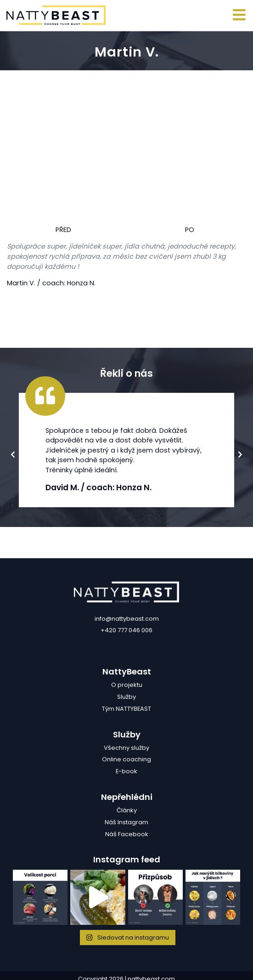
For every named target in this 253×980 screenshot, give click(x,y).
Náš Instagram (126, 822)
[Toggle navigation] (239, 15)
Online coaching (126, 759)
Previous (13, 456)
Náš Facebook (127, 834)
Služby (126, 697)
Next (240, 456)
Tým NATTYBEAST (126, 709)
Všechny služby (126, 748)
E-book (126, 771)
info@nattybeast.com (127, 619)
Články (127, 810)
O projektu (127, 685)
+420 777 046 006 (126, 630)
